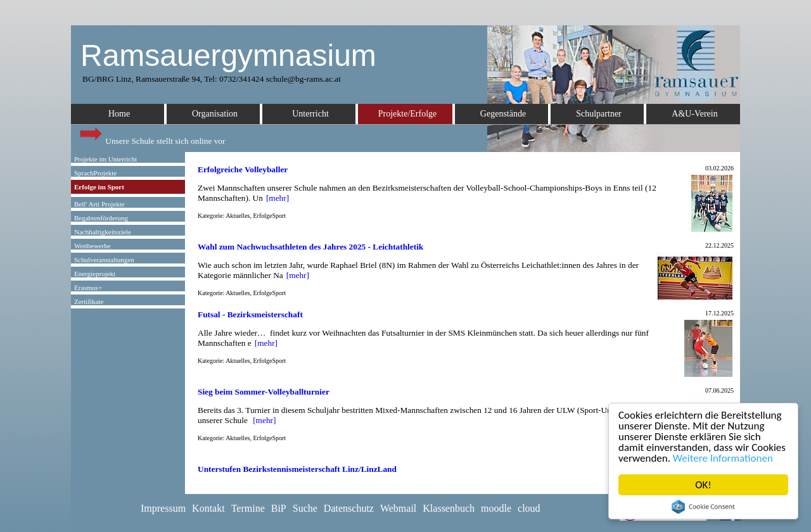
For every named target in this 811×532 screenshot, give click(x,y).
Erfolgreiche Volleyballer (243, 169)
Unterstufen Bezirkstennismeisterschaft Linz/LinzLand (297, 469)
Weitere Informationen (723, 458)
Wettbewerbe (93, 246)
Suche (305, 508)
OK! (704, 485)
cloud (529, 508)
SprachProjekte (95, 173)
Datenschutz (349, 508)
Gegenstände (503, 114)
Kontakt (208, 508)
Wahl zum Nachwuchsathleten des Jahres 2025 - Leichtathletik (310, 247)
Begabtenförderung (101, 218)
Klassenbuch (449, 508)
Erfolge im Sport (99, 187)
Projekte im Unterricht (105, 159)
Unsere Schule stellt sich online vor (151, 138)
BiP (279, 508)
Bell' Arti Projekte (99, 204)
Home (119, 114)
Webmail (398, 508)
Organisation (215, 114)
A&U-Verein (694, 114)
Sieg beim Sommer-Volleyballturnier (264, 392)
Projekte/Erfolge (408, 114)
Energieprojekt (95, 274)
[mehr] (278, 198)
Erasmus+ (88, 288)
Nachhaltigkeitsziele (103, 232)
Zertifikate (89, 301)
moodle (496, 508)
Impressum (163, 508)
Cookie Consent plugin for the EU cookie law (703, 507)
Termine (248, 508)
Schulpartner (599, 114)
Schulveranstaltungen (104, 260)
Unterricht (310, 114)
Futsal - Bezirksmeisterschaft (250, 314)
